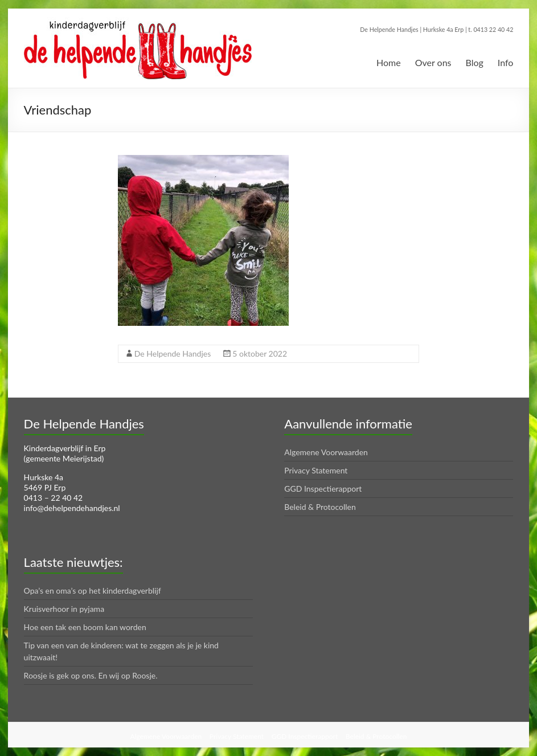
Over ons (433, 62)
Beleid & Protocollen (320, 507)
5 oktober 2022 (260, 354)
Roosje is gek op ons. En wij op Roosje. (91, 675)
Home (389, 62)
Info (506, 62)
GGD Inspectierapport (323, 489)
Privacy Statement (316, 470)
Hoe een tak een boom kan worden (85, 627)
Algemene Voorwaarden (326, 452)
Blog (475, 62)
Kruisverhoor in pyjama (64, 609)
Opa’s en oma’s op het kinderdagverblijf (93, 591)
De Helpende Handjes (173, 354)
